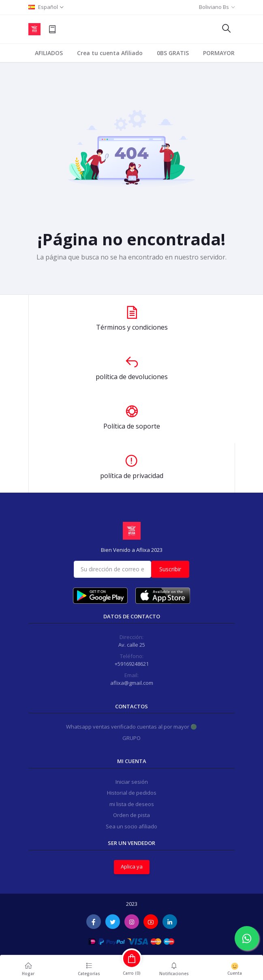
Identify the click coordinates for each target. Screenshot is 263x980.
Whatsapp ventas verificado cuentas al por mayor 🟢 (131, 727)
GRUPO (131, 738)
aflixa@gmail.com (132, 683)
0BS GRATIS (173, 53)
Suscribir (170, 569)
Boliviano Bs (214, 7)
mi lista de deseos (132, 804)
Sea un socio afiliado (131, 826)
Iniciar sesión (132, 782)
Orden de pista (131, 815)
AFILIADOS (49, 53)
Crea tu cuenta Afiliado (110, 53)
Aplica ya (132, 866)
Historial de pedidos (132, 793)
